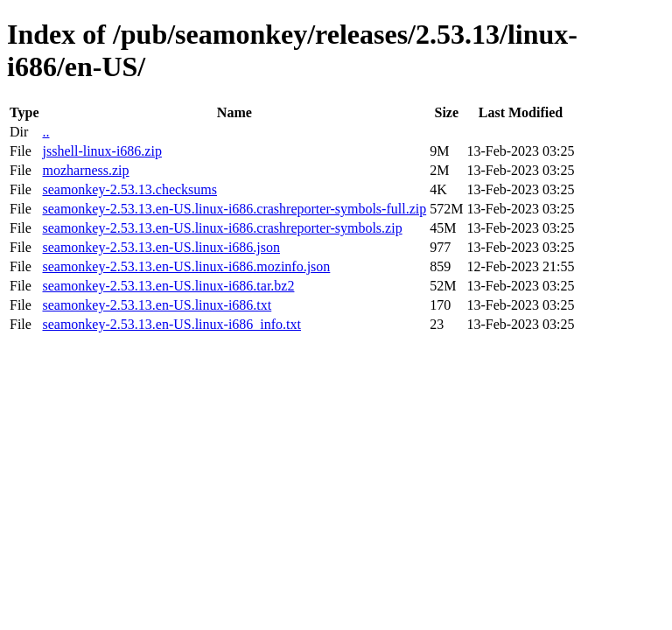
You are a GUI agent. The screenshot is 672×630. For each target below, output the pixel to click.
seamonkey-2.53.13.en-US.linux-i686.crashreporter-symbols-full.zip (234, 209)
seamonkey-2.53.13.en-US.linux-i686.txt (157, 305)
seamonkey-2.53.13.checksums (129, 189)
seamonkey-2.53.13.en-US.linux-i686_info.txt (171, 324)
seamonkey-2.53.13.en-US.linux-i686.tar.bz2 (168, 286)
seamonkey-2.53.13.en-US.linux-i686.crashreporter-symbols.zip (222, 228)
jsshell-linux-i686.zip (101, 151)
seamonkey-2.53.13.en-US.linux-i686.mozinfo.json (186, 266)
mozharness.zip (85, 170)
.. (45, 132)
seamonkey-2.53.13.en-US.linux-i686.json (161, 247)
